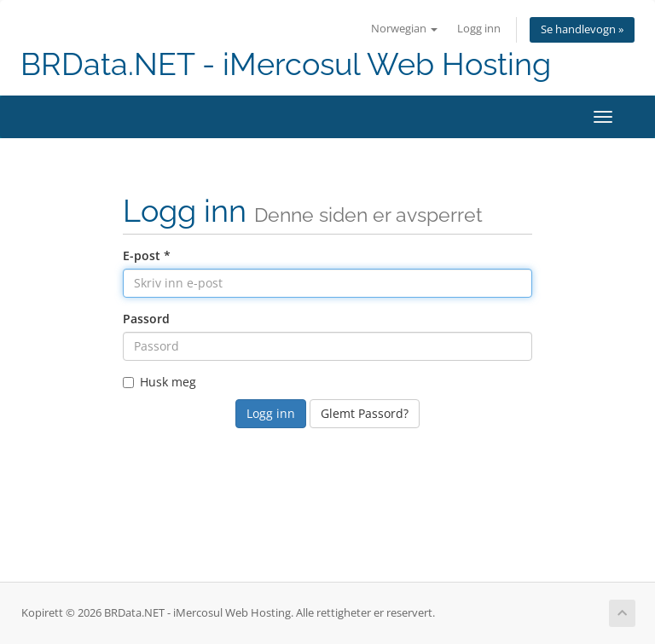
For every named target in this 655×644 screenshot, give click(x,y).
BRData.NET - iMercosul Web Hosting (286, 64)
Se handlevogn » (582, 29)
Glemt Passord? (365, 413)
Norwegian (404, 29)
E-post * (147, 255)
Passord (146, 319)
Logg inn (479, 29)
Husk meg (159, 382)
